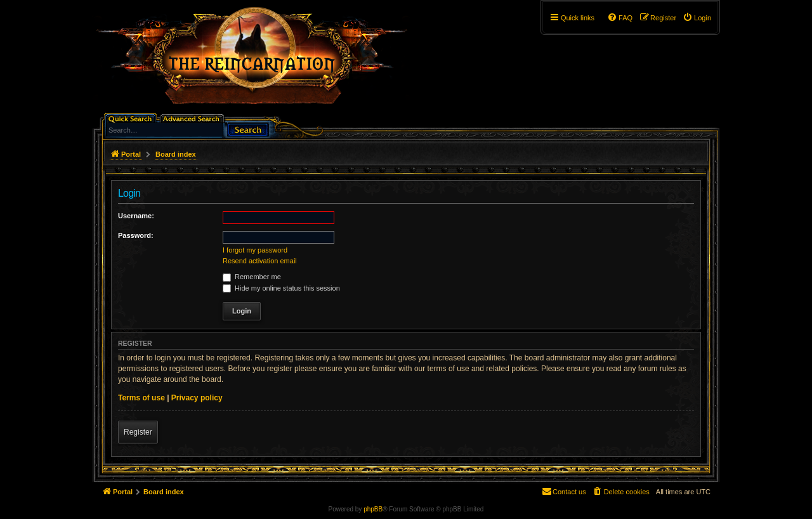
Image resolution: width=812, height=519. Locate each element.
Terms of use (141, 398)
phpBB (373, 509)
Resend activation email (260, 261)
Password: (136, 235)
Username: (136, 216)
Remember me (252, 277)
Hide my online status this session (281, 288)
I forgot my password (255, 250)
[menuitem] (697, 18)
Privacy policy (197, 398)
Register (138, 432)
